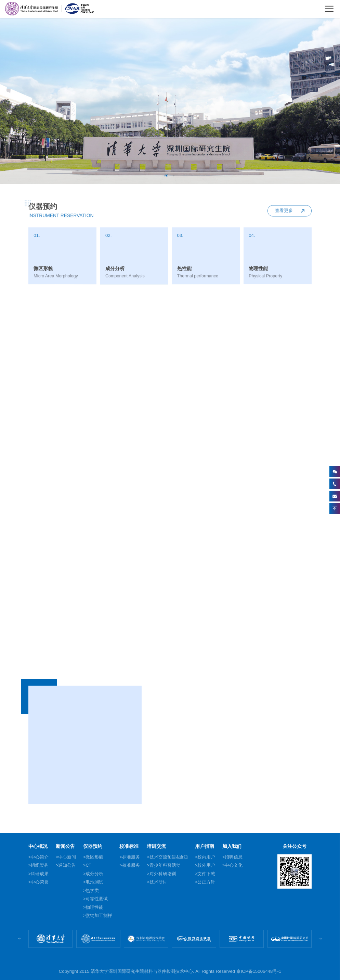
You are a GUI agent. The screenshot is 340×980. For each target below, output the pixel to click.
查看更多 (284, 215)
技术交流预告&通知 (169, 857)
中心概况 (38, 846)
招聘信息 (234, 857)
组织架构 (40, 865)
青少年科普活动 (165, 865)
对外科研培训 (163, 874)
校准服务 (131, 865)
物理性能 (94, 907)
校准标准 (129, 846)
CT (88, 865)
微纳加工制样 (99, 916)
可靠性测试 (97, 899)
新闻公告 (65, 846)
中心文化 (234, 865)
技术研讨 (158, 882)
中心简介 (40, 857)
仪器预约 (93, 846)
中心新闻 (67, 857)
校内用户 (206, 857)
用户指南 (205, 846)
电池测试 (94, 882)
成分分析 (94, 874)
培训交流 (156, 846)
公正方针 (206, 882)
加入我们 (232, 846)
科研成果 (40, 874)
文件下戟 (206, 874)
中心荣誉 (40, 882)
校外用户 (206, 865)
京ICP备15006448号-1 (259, 971)
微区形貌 (94, 857)
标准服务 (131, 857)
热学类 (92, 891)
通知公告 (67, 865)
